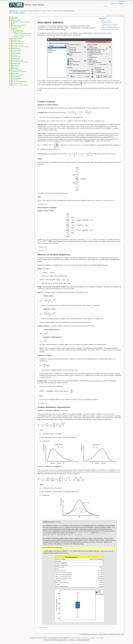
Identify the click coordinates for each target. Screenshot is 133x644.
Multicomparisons (16, 48)
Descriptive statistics (69, 11)
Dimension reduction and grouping (20, 62)
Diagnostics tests (16, 58)
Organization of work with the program (21, 22)
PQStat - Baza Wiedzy (21, 11)
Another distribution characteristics (23, 35)
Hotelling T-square (16, 52)
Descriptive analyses (57, 11)
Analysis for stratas (16, 53)
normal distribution (53, 149)
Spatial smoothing (16, 77)
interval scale (60, 121)
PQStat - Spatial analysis (16, 70)
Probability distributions (17, 38)
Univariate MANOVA (17, 50)
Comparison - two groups (18, 45)
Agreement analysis (17, 57)
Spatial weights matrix (17, 75)
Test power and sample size (18, 25)
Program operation (16, 20)
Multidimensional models (18, 60)
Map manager (15, 73)
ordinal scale (64, 193)
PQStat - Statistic (46, 11)
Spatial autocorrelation (17, 83)
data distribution (57, 414)
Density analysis (16, 80)
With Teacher (15, 68)
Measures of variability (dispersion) (23, 33)
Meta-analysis (15, 67)
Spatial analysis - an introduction (19, 72)
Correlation (15, 55)
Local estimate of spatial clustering (20, 85)
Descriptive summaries (19, 37)
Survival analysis (16, 65)
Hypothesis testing (16, 40)
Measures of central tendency (110, 24)
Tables (15, 28)
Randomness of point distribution (20, 82)
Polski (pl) (121, 4)
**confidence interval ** (107, 350)
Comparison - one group (18, 43)
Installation (15, 18)
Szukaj (123, 6)
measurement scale (108, 200)
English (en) (114, 4)
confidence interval (77, 400)
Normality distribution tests (18, 42)
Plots (13, 23)
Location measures (20, 32)
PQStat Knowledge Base (34, 11)
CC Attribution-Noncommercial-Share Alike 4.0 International (89, 638)
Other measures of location (110, 26)
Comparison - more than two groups (20, 47)
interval (56, 193)
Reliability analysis (16, 63)
